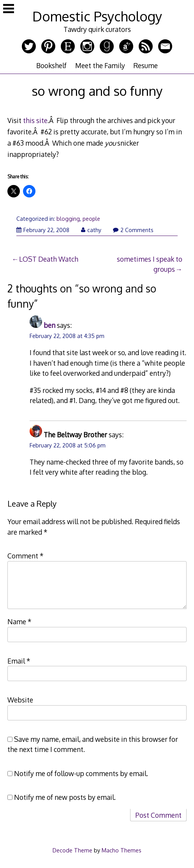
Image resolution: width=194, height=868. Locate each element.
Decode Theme (72, 850)
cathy (91, 230)
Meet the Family (100, 65)
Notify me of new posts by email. (65, 797)
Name (19, 622)
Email (19, 661)
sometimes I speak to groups (150, 264)
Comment (26, 556)
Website (20, 700)
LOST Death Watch (49, 259)
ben (49, 325)
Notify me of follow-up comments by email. (81, 773)
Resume (145, 65)
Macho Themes (122, 850)
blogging (68, 219)
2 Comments (133, 230)
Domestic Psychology (97, 16)
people (91, 219)
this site (35, 120)
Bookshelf (51, 65)
